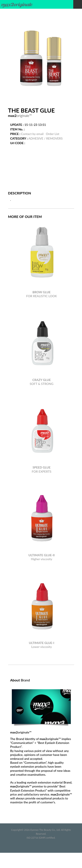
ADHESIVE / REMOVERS (46, 138)
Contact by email (32, 134)
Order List (53, 134)
